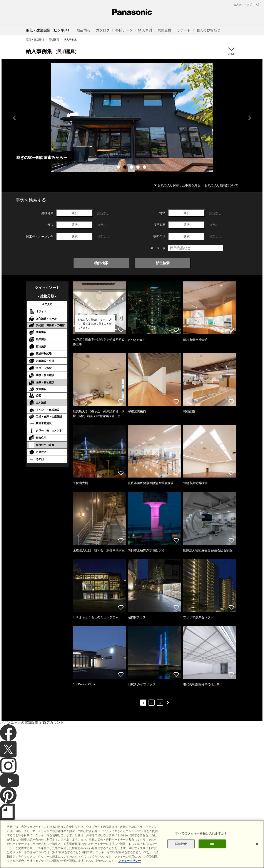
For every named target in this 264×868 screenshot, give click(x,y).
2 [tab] (125, 168)
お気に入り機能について (221, 185)
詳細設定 (181, 844)
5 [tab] (145, 168)
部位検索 (163, 263)
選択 (75, 213)
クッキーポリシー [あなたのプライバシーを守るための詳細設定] (130, 861)
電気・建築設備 (35, 40)
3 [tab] (132, 168)
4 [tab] (139, 168)
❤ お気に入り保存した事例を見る (177, 185)
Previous (14, 118)
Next (250, 118)
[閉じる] (257, 844)
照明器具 (54, 40)
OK (212, 844)
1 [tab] (119, 168)
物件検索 (101, 263)
